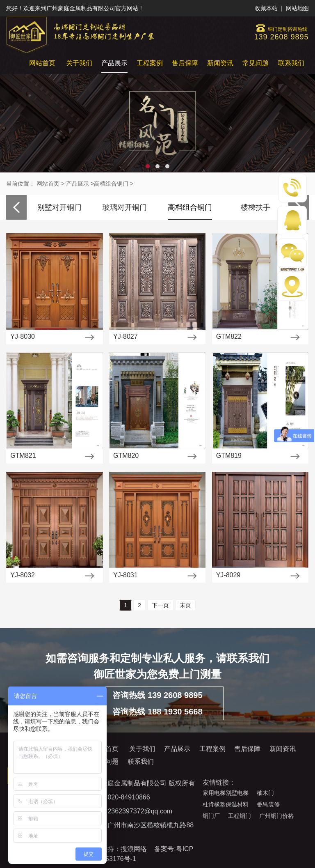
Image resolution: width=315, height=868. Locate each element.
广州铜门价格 (276, 816)
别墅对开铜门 (59, 207)
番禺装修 (268, 804)
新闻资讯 (220, 63)
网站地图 (297, 8)
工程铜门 (240, 816)
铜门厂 (211, 816)
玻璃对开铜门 (125, 207)
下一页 (160, 605)
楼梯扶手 (256, 207)
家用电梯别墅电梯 (226, 793)
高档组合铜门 (111, 184)
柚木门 (265, 793)
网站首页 (42, 63)
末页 (185, 605)
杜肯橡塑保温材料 (226, 804)
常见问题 (256, 63)
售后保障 (185, 63)
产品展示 (114, 63)
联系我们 (291, 63)
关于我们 (79, 63)
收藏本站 (266, 8)
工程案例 (150, 63)
